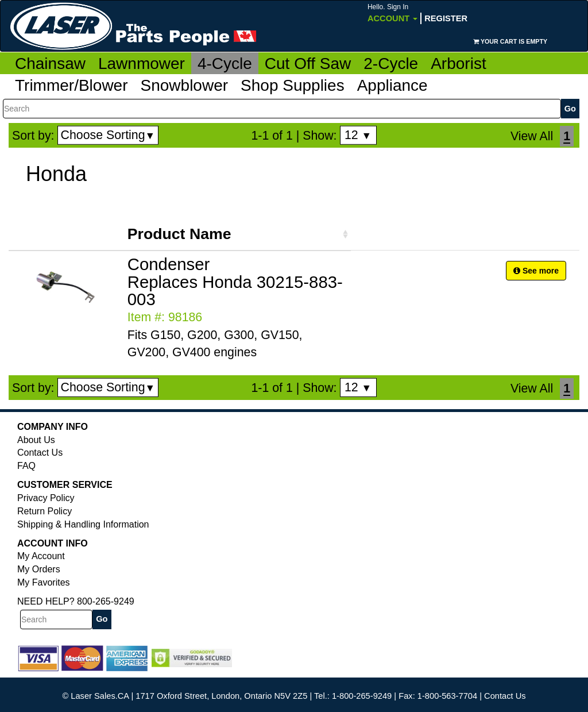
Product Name (179, 234)
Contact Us (40, 453)
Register (446, 18)
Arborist (458, 63)
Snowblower (185, 85)
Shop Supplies (293, 85)
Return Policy (45, 511)
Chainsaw (50, 63)
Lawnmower (142, 63)
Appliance (392, 85)
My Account (41, 556)
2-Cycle (391, 63)
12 (358, 135)
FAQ (26, 466)
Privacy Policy (46, 498)
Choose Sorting (108, 135)
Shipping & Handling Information (83, 524)
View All (532, 136)
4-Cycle (225, 63)
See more (536, 271)
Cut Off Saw (308, 63)
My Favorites (44, 582)
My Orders (39, 569)
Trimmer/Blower (71, 85)
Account (392, 13)
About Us (36, 440)
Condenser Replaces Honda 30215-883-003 (235, 282)
